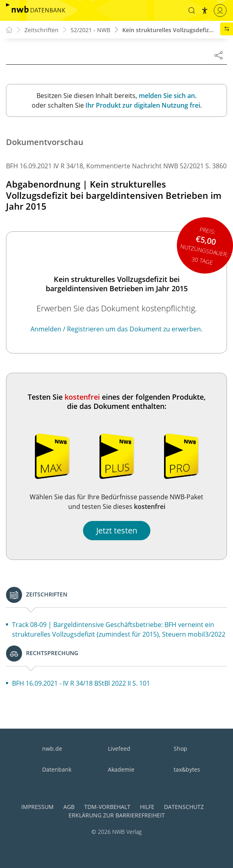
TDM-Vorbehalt (107, 807)
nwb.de (52, 749)
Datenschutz (184, 807)
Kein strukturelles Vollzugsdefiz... (168, 30)
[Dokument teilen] (219, 55)
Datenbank (57, 769)
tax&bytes (187, 769)
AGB (69, 807)
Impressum (37, 807)
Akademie (121, 769)
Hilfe (147, 807)
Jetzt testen (117, 530)
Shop (180, 749)
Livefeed (119, 749)
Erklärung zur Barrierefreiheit (117, 815)
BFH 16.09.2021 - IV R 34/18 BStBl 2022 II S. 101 (81, 683)
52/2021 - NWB (90, 30)
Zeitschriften (42, 30)
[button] (192, 10)
